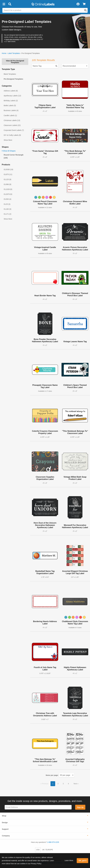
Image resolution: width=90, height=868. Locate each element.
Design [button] (5, 823)
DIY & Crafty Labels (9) (12, 135)
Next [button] (76, 784)
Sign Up (80, 807)
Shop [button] (4, 816)
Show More (8, 140)
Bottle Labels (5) (10, 105)
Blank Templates (10, 74)
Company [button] (6, 836)
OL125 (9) (7, 179)
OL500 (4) (7, 199)
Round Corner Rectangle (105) (14, 156)
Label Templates (14, 53)
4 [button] (68, 784)
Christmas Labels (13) (12, 120)
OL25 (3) (7, 204)
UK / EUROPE (48, 850)
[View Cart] (84, 4)
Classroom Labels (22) (12, 125)
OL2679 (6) (8, 194)
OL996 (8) (7, 184)
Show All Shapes (9, 151)
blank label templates (12, 39)
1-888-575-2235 (53, 842)
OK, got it (83, 861)
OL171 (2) (7, 214)
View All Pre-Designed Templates (15, 62)
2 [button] (58, 784)
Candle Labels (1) (10, 115)
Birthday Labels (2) (11, 101)
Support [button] (5, 829)
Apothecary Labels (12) (12, 96)
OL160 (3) (7, 209)
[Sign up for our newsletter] (38, 807)
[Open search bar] (10, 4)
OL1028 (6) (8, 189)
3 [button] (63, 784)
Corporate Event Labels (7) (14, 130)
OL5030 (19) (8, 169)
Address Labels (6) (11, 91)
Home (4, 53)
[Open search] (85, 10)
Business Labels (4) (11, 110)
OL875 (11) (8, 174)
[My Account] (78, 4)
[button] (4, 4)
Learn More (69, 860)
